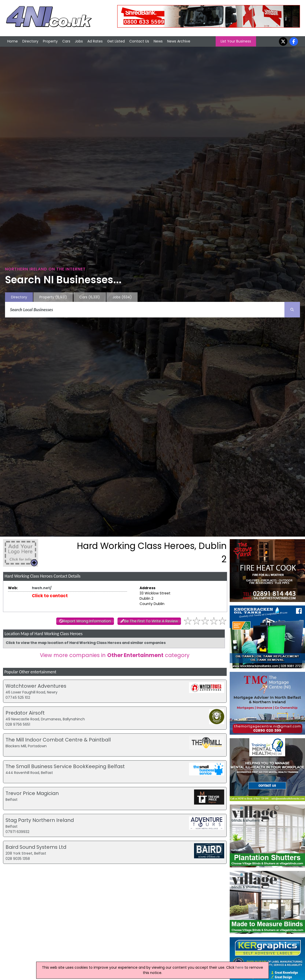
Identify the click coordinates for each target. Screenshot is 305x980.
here (239, 967)
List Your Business (236, 41)
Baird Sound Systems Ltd (36, 847)
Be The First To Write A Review (151, 621)
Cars (66, 41)
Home (13, 41)
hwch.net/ (42, 588)
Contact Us (139, 41)
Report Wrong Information (87, 621)
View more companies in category (115, 655)
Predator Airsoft (25, 713)
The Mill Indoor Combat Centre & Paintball (58, 740)
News (158, 41)
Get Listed (116, 41)
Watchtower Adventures (36, 686)
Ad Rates (95, 41)
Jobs (79, 41)
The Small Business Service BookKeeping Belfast (65, 766)
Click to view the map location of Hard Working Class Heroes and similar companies (86, 643)
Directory (30, 41)
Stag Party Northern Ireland (40, 820)
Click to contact (50, 596)
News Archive (179, 41)
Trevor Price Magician (32, 793)
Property (50, 41)
